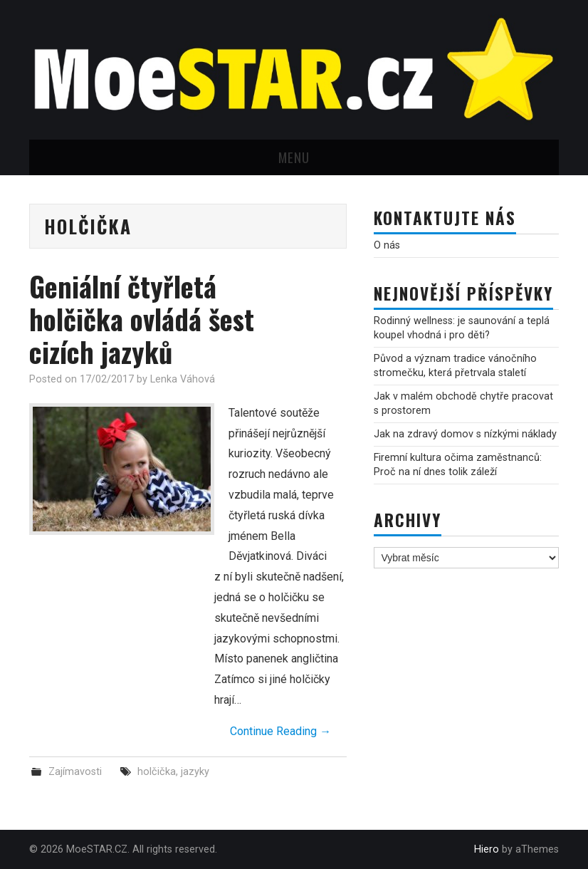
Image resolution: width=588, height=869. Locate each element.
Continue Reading (280, 731)
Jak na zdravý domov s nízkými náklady (465, 434)
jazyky (195, 772)
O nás (387, 245)
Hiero (487, 849)
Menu (294, 157)
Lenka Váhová (183, 379)
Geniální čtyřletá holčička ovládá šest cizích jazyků (142, 319)
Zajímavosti (75, 772)
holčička (157, 772)
